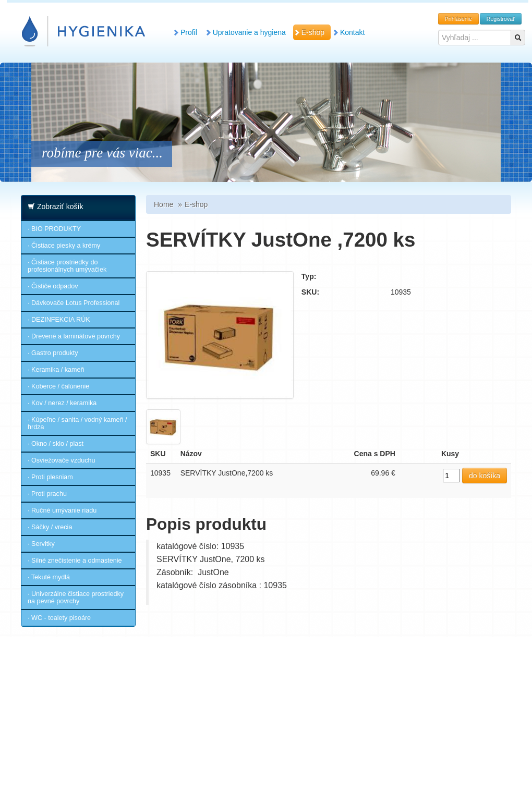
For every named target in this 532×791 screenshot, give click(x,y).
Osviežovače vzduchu (63, 460)
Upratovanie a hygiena (248, 32)
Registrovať (501, 19)
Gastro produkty (55, 353)
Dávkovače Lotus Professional (75, 303)
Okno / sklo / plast (57, 444)
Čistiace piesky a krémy (66, 246)
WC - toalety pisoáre (61, 618)
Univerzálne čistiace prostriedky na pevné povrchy (76, 598)
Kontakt (351, 32)
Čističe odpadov (55, 286)
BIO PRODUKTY (56, 229)
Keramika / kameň (58, 370)
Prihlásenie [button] (458, 19)
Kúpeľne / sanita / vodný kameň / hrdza (77, 423)
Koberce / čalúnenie (60, 386)
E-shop (312, 32)
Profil (188, 32)
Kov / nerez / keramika (64, 403)
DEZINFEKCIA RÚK (61, 320)
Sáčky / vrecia (52, 527)
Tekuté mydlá (51, 577)
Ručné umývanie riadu (64, 510)
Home (164, 204)
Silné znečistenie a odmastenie (77, 561)
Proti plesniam (52, 477)
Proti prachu (49, 494)
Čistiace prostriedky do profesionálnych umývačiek (67, 266)
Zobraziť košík (60, 206)
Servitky (43, 544)
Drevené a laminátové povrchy (76, 336)
